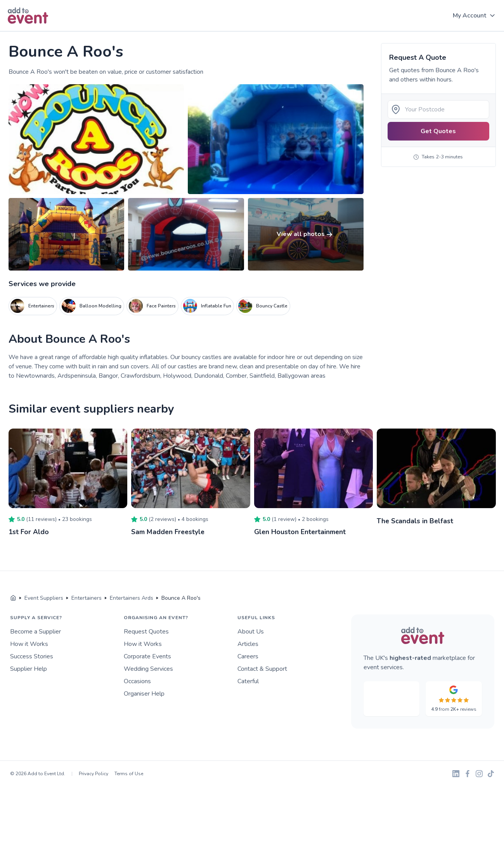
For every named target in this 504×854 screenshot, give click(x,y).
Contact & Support (262, 669)
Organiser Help (144, 694)
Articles (248, 644)
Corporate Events (147, 656)
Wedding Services (148, 669)
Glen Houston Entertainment (301, 532)
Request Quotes (146, 632)
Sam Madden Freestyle (169, 532)
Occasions (137, 681)
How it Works (29, 644)
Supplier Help (29, 669)
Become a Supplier (36, 632)
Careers (248, 656)
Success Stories (32, 656)
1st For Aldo (29, 532)
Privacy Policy (94, 774)
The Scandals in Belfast (416, 521)
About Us (251, 632)
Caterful (248, 681)
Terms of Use (129, 774)
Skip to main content (28, 32)
